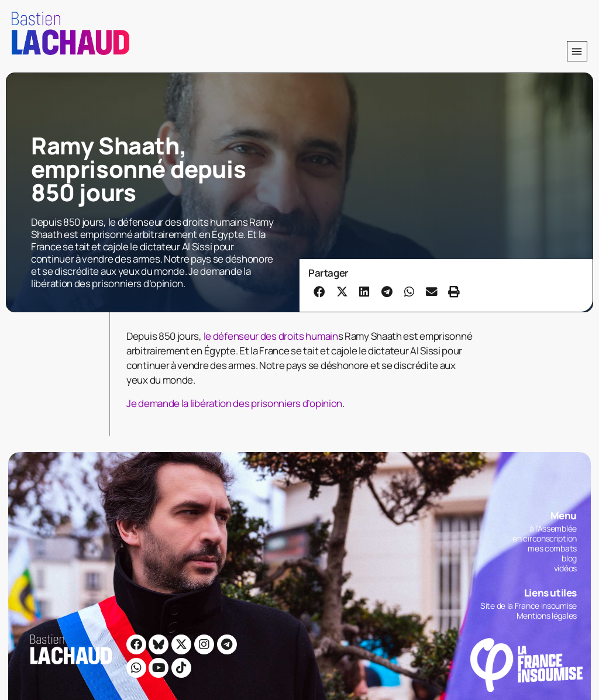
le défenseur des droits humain (271, 336)
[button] (577, 51)
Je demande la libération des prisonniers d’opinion (234, 403)
